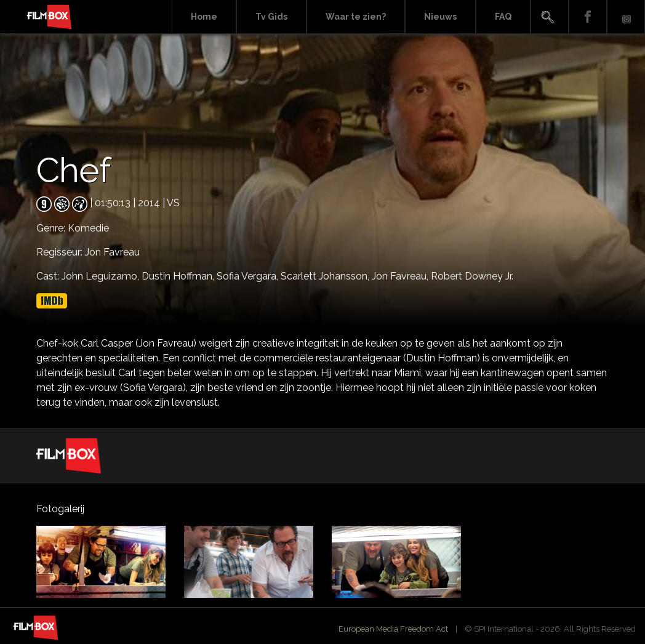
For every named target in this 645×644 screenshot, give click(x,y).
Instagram (626, 17)
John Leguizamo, (102, 276)
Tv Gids (271, 17)
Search (550, 17)
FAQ (503, 17)
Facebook (588, 17)
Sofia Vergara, (249, 276)
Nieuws (440, 17)
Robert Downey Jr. (472, 276)
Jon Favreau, (401, 276)
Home (204, 17)
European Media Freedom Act (393, 629)
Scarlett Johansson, (326, 276)
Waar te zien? (356, 17)
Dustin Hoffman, (179, 276)
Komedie (88, 228)
